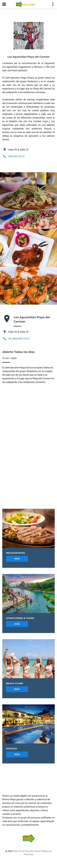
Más (17, 559)
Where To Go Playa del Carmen (27, 851)
